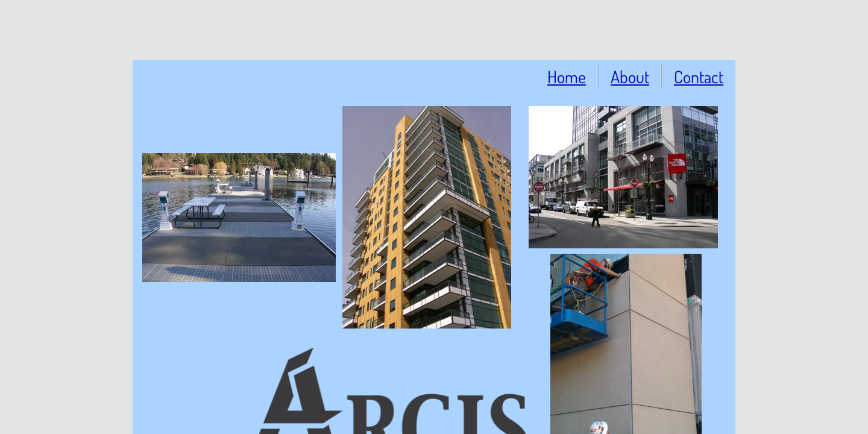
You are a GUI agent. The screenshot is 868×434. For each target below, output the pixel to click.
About (630, 77)
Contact (699, 77)
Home (567, 77)
